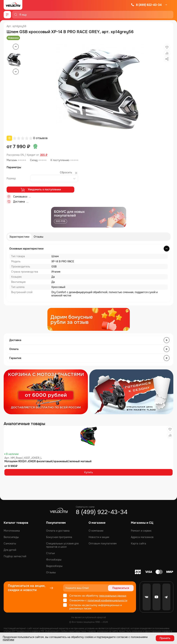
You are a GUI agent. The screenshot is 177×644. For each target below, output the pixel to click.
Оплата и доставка (58, 531)
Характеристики (19, 237)
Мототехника (12, 531)
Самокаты (10, 544)
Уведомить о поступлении (41, 190)
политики (8, 640)
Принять (165, 638)
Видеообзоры (54, 566)
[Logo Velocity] (13, 5)
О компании (96, 531)
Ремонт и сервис (141, 531)
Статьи (50, 553)
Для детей (10, 550)
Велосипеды (11, 537)
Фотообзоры (54, 560)
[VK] (147, 597)
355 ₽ (44, 155)
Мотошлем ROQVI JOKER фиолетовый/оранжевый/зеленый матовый (48, 461)
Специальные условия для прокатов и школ (62, 545)
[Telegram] (166, 597)
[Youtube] (156, 597)
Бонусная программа (59, 537)
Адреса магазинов (142, 537)
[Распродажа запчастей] (46, 392)
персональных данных (113, 596)
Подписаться (121, 588)
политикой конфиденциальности (107, 600)
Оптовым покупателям (103, 544)
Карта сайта (138, 544)
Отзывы (39, 237)
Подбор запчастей (15, 556)
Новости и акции (99, 537)
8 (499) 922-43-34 (146, 5)
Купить (88, 472)
